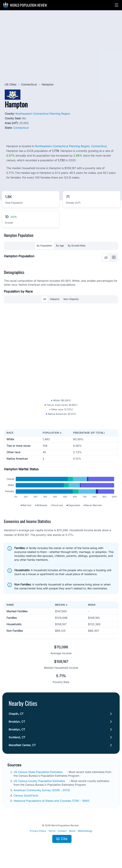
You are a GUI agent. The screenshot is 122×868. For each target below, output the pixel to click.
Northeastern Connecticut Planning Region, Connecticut (71, 146)
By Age (60, 246)
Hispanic (55, 299)
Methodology (85, 831)
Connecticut (29, 84)
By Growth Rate (77, 246)
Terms (52, 831)
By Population (44, 246)
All (45, 299)
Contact (62, 831)
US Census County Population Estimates (39, 781)
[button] (116, 5)
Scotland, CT (17, 737)
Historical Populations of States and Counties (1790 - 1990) (51, 801)
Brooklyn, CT (17, 722)
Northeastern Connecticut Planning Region (43, 114)
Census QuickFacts (26, 795)
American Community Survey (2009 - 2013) (42, 790)
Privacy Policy (38, 831)
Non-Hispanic (71, 299)
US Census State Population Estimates (38, 772)
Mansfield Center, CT (22, 745)
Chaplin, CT (16, 714)
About (72, 831)
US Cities (11, 84)
